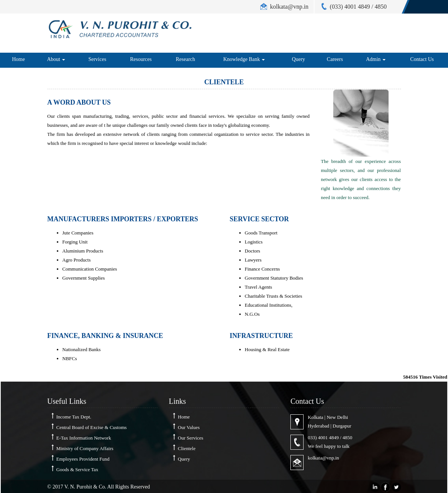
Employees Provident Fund (83, 459)
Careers (335, 59)
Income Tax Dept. (74, 417)
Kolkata (315, 417)
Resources (141, 59)
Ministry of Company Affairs (85, 448)
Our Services (191, 438)
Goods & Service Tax (77, 469)
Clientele (187, 448)
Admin (376, 59)
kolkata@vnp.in (323, 458)
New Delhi (337, 417)
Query (298, 59)
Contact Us (422, 59)
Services (97, 59)
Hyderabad (318, 426)
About (56, 59)
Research (185, 59)
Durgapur (342, 426)
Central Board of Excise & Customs (92, 427)
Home (18, 59)
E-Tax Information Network (84, 438)
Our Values (189, 427)
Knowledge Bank (244, 59)
